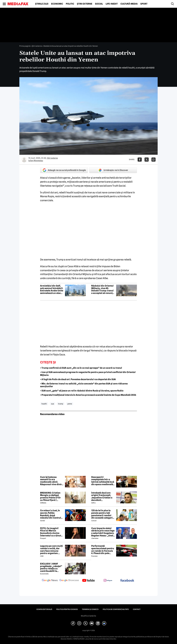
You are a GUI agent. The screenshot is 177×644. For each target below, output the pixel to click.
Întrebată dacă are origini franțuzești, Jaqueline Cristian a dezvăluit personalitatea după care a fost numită (102, 496)
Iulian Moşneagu (36, 161)
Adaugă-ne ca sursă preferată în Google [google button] (64, 170)
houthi (44, 404)
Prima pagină (25, 46)
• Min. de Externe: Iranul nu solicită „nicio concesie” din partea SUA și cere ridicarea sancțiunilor (84, 385)
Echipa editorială (44, 609)
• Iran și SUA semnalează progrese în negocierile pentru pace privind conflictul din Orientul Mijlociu (88, 374)
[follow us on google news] (50, 581)
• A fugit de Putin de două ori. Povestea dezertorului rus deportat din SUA (78, 379)
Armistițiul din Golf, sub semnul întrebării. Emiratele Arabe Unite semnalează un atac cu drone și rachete (52, 289)
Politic (70, 4)
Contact (137, 609)
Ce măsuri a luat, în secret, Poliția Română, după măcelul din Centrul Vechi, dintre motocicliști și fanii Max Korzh (51, 514)
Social (99, 4)
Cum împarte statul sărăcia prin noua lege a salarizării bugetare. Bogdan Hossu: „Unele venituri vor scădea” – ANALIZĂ (103, 532)
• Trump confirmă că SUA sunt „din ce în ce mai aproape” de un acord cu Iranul (81, 368)
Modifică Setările (88, 616)
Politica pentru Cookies (67, 609)
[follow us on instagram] (108, 581)
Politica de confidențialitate (116, 609)
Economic (57, 4)
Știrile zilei (42, 4)
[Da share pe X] (147, 160)
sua (52, 404)
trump (61, 404)
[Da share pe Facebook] (140, 160)
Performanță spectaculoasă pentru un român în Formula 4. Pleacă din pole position (103, 550)
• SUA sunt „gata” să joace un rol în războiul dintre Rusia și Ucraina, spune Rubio (82, 391)
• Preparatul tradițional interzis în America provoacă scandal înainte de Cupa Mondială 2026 (88, 395)
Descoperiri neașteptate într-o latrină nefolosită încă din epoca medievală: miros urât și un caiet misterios (103, 481)
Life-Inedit (112, 4)
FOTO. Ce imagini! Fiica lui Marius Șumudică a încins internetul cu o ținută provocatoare (51, 532)
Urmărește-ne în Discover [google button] (113, 170)
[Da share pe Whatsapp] (153, 160)
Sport (144, 4)
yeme (70, 404)
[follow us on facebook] (127, 581)
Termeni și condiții (90, 609)
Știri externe (85, 4)
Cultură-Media (129, 4)
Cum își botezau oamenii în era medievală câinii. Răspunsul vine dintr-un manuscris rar (51, 481)
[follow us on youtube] (88, 581)
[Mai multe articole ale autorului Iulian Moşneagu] (24, 160)
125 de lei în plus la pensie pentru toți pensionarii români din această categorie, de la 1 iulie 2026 (103, 514)
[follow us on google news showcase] (69, 581)
